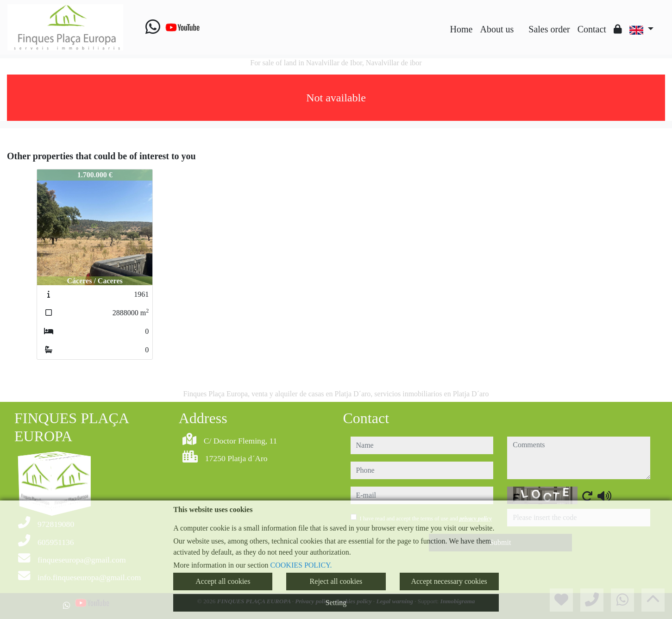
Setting (336, 603)
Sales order (549, 29)
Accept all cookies (223, 581)
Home (462, 29)
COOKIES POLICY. (301, 565)
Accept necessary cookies (449, 581)
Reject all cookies (336, 581)
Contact (592, 29)
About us (497, 29)
